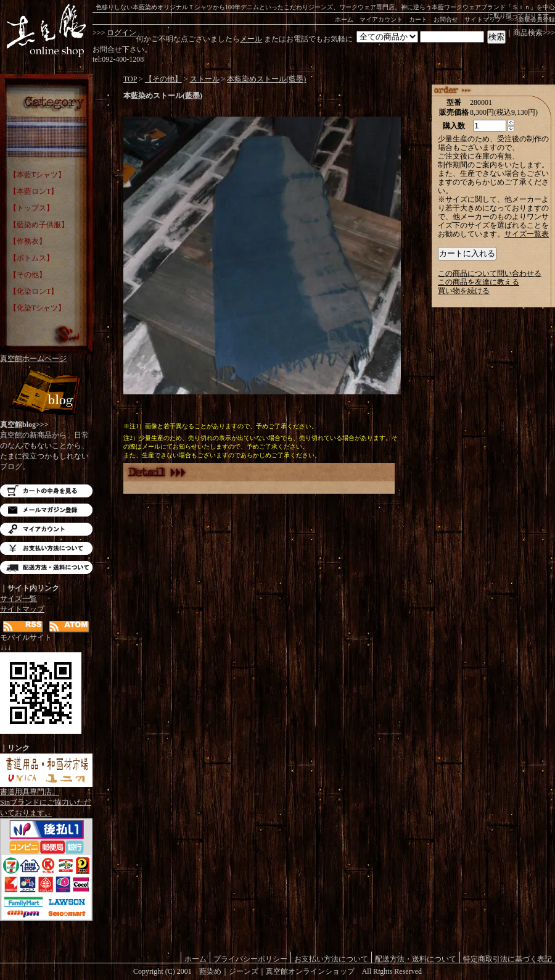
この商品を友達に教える (479, 282)
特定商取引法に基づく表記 (508, 959)
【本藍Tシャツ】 (37, 175)
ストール (205, 79)
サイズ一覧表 (527, 234)
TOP (130, 79)
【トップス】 (31, 208)
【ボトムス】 (31, 258)
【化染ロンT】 (34, 291)
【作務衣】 (28, 241)
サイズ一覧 (18, 599)
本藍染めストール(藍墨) (266, 79)
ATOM (69, 627)
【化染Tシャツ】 (37, 308)
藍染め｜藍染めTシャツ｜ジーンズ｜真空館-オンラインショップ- (46, 31)
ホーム (344, 19)
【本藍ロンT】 (34, 191)
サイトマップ (483, 19)
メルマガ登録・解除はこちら (46, 510)
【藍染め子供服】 (39, 225)
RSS (23, 627)
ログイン (121, 33)
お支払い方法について (46, 548)
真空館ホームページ (33, 359)
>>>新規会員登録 (531, 19)
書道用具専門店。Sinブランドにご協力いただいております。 (46, 799)
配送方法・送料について (46, 567)
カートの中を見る (46, 491)
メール (251, 39)
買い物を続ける (464, 291)
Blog (46, 393)
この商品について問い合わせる (490, 273)
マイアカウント (381, 19)
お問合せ (446, 19)
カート (418, 19)
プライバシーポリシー (250, 959)
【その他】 (28, 275)
